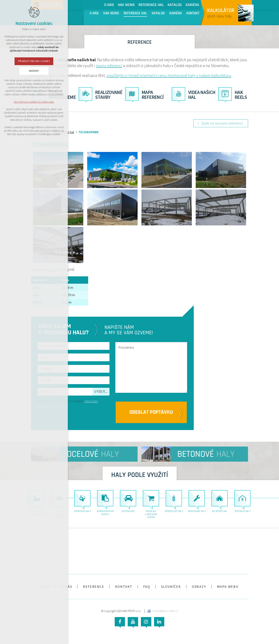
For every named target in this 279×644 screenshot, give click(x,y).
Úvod (45, 587)
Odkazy (199, 587)
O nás (94, 13)
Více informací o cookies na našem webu (34, 102)
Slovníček (171, 587)
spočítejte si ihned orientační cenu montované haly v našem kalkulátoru (169, 75)
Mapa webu (228, 587)
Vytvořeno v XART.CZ (165, 611)
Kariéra (176, 13)
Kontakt (193, 13)
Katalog (158, 13)
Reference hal (135, 13)
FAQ (147, 587)
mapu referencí (109, 66)
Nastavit (34, 71)
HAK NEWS (111, 13)
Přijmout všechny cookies (34, 61)
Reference (93, 587)
